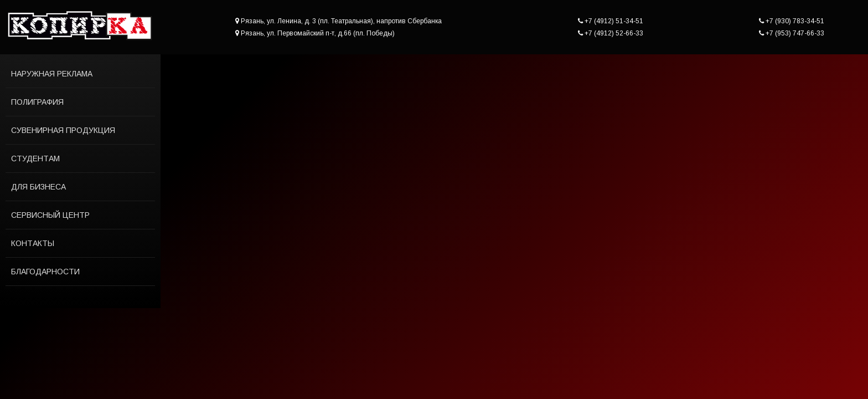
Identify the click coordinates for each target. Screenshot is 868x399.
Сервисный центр (50, 215)
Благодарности (45, 272)
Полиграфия (37, 102)
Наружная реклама (52, 74)
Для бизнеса (38, 187)
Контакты (33, 243)
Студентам (35, 158)
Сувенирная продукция (63, 130)
